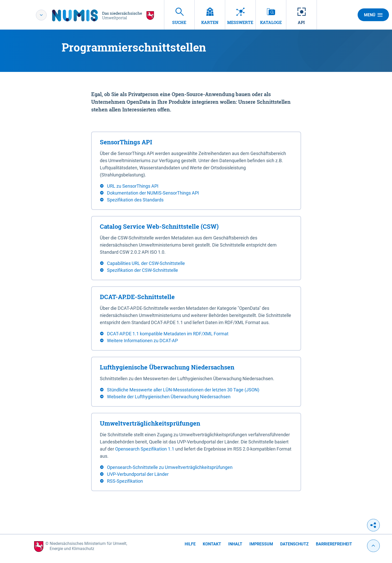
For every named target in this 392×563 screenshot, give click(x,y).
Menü (373, 15)
